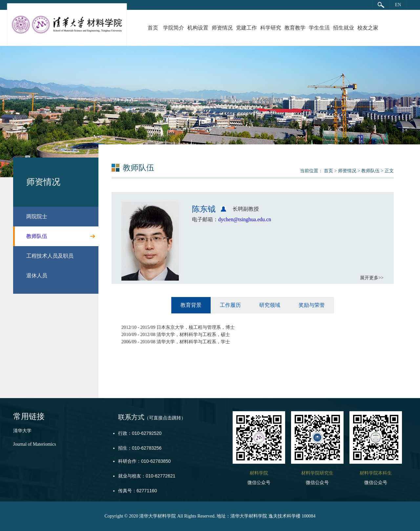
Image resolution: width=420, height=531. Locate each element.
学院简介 (174, 28)
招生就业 (344, 28)
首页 (153, 28)
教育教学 (295, 28)
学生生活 (319, 28)
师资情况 (222, 28)
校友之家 (368, 28)
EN (398, 5)
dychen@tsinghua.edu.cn (245, 219)
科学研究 (271, 28)
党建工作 (246, 28)
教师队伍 (370, 171)
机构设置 (198, 28)
